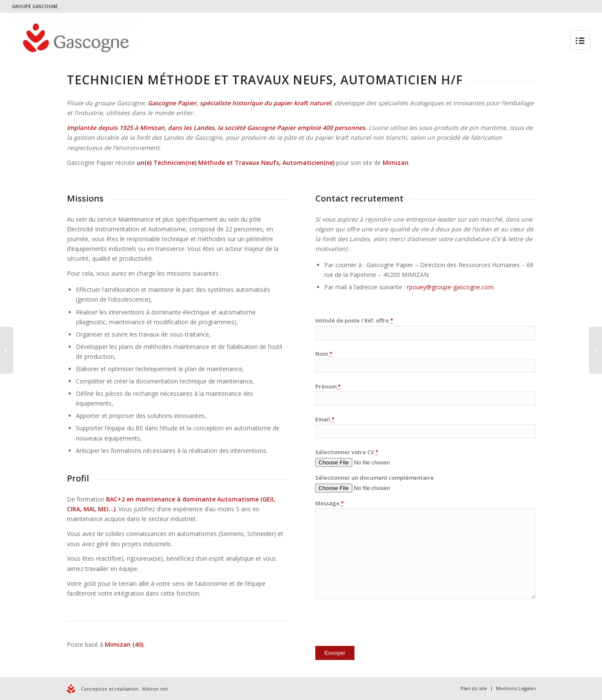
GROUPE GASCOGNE (35, 6)
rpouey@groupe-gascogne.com (449, 287)
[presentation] (380, 624)
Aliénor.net (155, 689)
